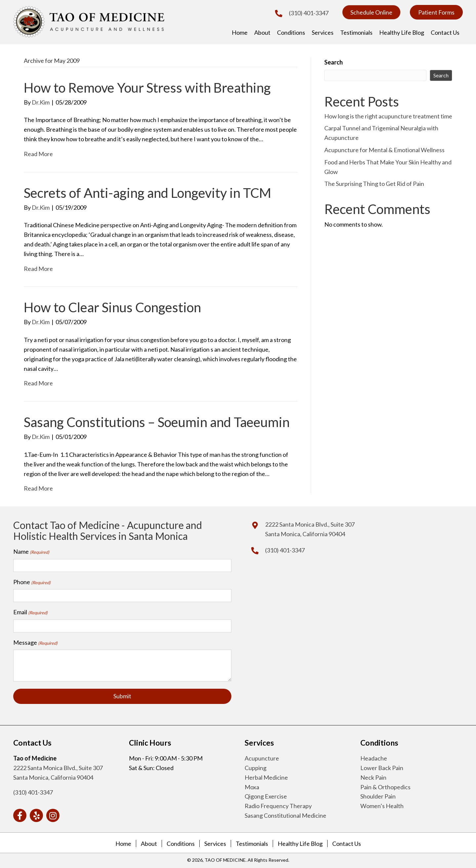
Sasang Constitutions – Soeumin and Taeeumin (157, 422)
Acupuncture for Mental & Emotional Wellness (384, 150)
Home (123, 843)
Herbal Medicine (266, 776)
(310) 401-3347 (309, 13)
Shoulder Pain (378, 796)
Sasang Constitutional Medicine (285, 814)
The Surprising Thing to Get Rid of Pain (374, 184)
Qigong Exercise (266, 796)
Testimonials (252, 843)
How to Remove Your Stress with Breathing (147, 88)
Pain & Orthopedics (385, 786)
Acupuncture (262, 757)
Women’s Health (382, 805)
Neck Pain (373, 776)
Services (215, 843)
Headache (374, 757)
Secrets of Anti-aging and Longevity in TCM (148, 193)
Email (30, 612)
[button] (371, 12)
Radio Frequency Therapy (278, 805)
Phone (32, 582)
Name (31, 552)
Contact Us (347, 843)
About (149, 843)
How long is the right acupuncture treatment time (388, 116)
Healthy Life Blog (300, 843)
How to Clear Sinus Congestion (112, 307)
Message (35, 642)
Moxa (252, 786)
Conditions (181, 843)
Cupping (256, 767)
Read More (38, 154)
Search (334, 62)
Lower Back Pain (382, 767)
